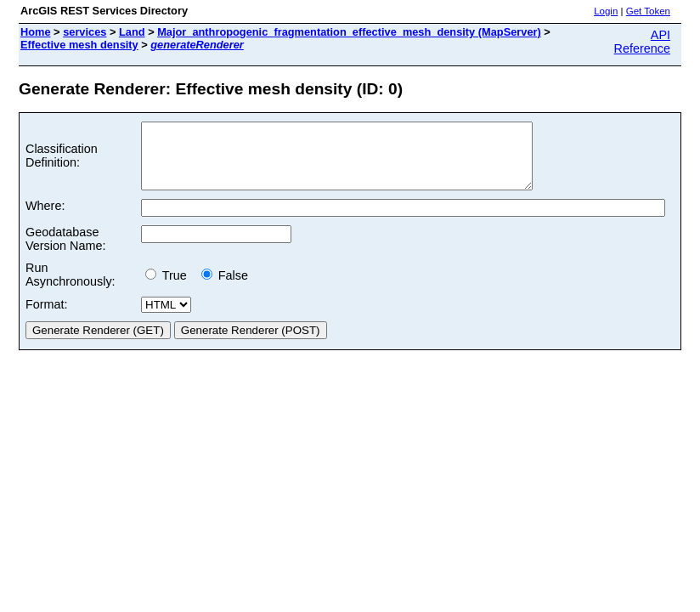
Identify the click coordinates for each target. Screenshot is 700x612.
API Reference (642, 42)
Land (132, 32)
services (85, 32)
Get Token (648, 11)
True (169, 288)
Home (36, 32)
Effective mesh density (79, 45)
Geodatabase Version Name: (65, 252)
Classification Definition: (62, 162)
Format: (47, 317)
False (225, 288)
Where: (45, 218)
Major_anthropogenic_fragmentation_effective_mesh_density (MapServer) (349, 32)
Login (606, 11)
